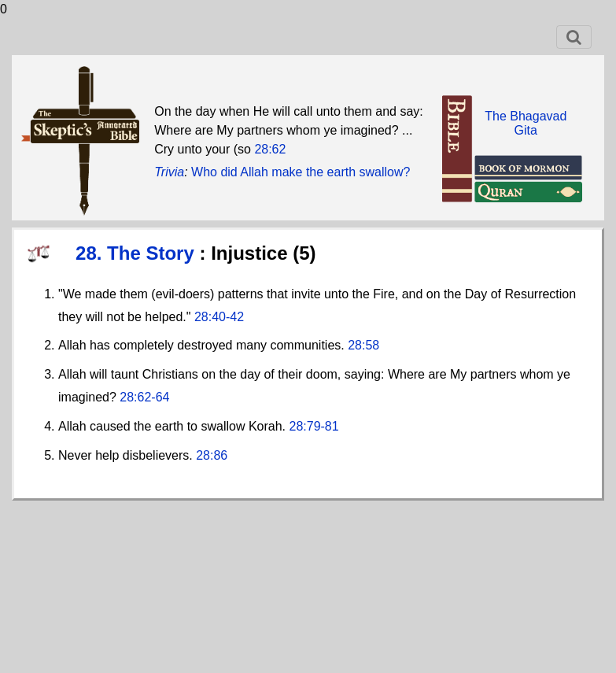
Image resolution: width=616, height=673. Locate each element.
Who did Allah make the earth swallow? (301, 172)
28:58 (363, 345)
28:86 (212, 455)
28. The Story (137, 253)
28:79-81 (314, 426)
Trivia (169, 172)
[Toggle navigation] (574, 37)
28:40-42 (219, 317)
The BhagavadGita (526, 123)
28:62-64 (144, 397)
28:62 (270, 149)
